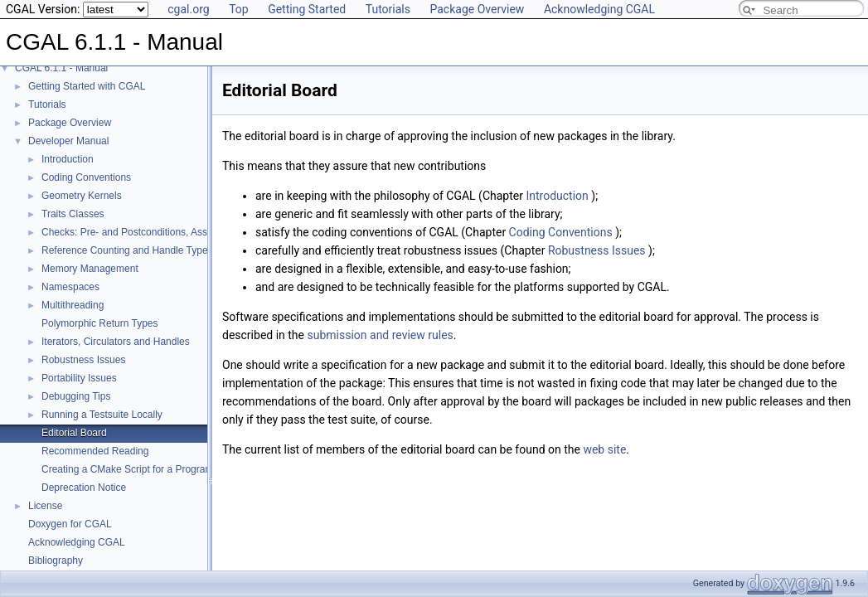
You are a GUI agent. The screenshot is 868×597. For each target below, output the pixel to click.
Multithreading (73, 305)
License (45, 506)
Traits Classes (73, 214)
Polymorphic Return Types (100, 323)
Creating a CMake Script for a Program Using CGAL (156, 469)
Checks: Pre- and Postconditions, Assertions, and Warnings (172, 232)
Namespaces (70, 287)
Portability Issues (79, 378)
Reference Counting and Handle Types (127, 250)
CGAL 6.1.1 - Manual (61, 68)
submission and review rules (380, 335)
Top (239, 9)
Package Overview (477, 9)
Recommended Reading (95, 451)
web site (604, 449)
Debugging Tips (76, 396)
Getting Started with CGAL (87, 86)
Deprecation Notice (84, 488)
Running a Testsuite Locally (102, 415)
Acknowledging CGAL (599, 9)
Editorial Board (74, 433)
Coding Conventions (86, 177)
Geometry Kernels (82, 196)
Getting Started (307, 9)
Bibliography (56, 561)
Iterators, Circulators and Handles (116, 342)
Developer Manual (68, 141)
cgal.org (188, 9)
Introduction (68, 159)
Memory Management (90, 269)
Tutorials (388, 9)
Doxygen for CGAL (70, 524)
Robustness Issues (83, 360)
